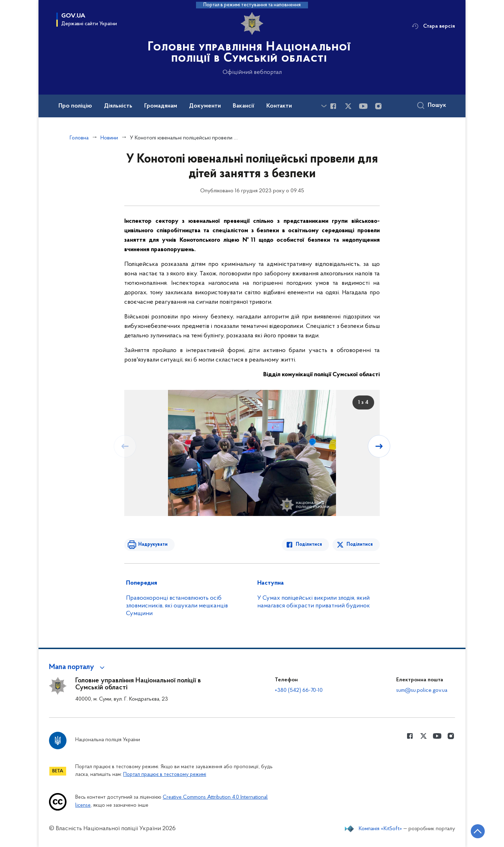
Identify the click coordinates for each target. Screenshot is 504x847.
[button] (78, 667)
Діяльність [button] (118, 106)
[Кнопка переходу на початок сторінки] (478, 831)
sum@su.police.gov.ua (422, 690)
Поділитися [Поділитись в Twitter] (360, 545)
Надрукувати (153, 545)
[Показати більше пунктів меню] (324, 106)
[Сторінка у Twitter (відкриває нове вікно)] (348, 106)
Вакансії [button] (244, 106)
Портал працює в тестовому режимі (165, 775)
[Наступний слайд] (379, 446)
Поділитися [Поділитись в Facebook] (309, 545)
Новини (109, 138)
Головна (79, 138)
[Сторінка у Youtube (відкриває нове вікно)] (363, 106)
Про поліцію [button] (75, 106)
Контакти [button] (279, 106)
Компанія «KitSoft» (380, 829)
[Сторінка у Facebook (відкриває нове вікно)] (333, 106)
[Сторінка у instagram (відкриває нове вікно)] (378, 106)
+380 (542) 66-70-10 (299, 690)
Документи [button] (205, 106)
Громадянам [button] (161, 106)
